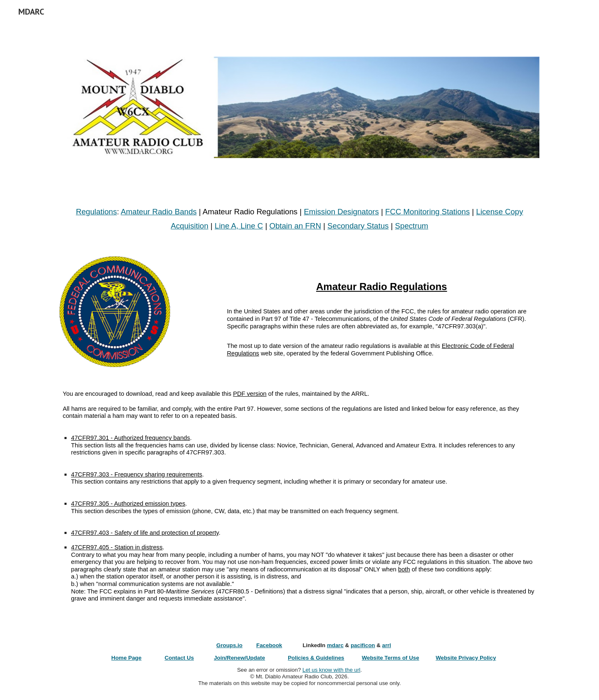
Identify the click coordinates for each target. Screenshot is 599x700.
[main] (299, 219)
